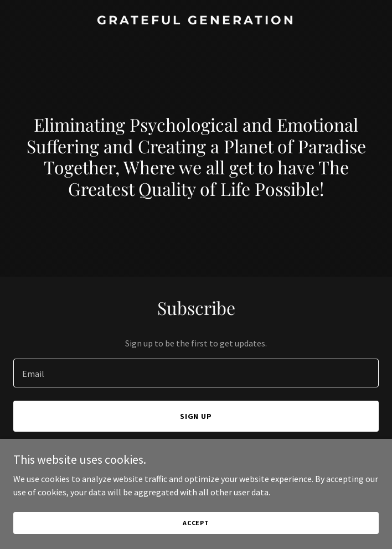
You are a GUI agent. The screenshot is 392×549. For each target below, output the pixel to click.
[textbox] (196, 373)
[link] (196, 21)
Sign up (196, 416)
